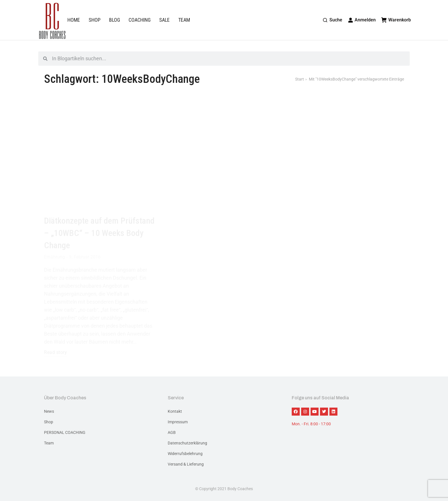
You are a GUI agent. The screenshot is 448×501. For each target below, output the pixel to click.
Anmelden (362, 20)
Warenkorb (396, 20)
